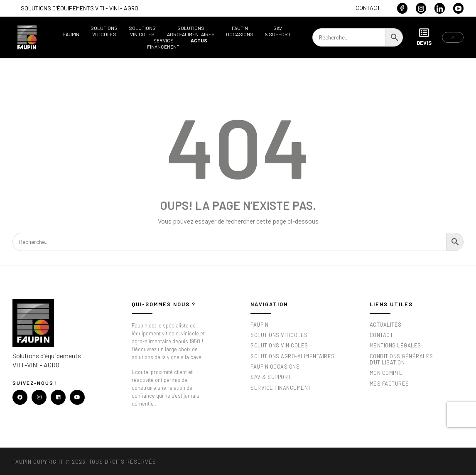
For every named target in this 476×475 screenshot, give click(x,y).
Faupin (71, 34)
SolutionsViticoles (104, 31)
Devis (424, 37)
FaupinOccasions (240, 31)
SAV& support (278, 31)
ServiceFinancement (163, 43)
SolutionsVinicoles (142, 31)
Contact (368, 8)
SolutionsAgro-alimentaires (191, 31)
